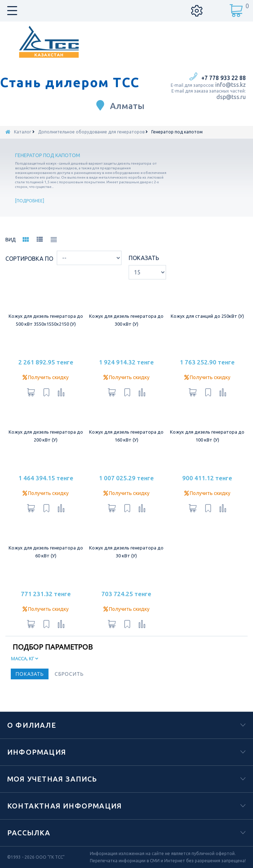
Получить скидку (46, 377)
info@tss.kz (231, 85)
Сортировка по (29, 259)
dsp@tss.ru (231, 97)
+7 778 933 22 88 (224, 78)
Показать (144, 258)
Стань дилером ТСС (70, 82)
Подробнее (30, 201)
